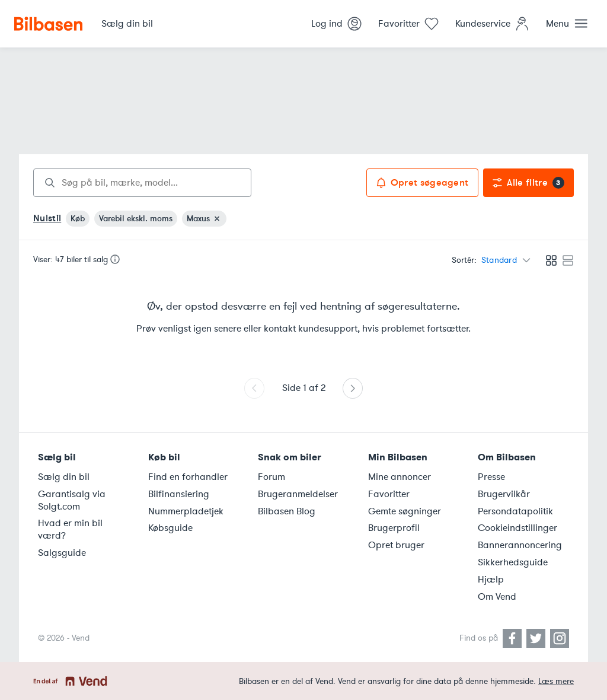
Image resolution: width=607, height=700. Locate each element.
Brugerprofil (394, 528)
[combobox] (142, 183)
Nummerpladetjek (186, 511)
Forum (271, 477)
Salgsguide (62, 553)
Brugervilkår (504, 494)
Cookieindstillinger (517, 528)
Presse (491, 477)
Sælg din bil (64, 477)
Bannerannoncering (520, 545)
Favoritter (389, 494)
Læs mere (556, 681)
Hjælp (491, 580)
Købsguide (170, 528)
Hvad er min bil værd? (70, 529)
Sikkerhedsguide (513, 562)
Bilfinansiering (179, 494)
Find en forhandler (188, 477)
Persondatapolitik (515, 511)
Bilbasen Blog (287, 511)
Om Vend (497, 597)
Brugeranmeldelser (298, 494)
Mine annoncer (400, 477)
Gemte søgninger (405, 511)
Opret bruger (396, 545)
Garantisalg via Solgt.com (72, 500)
